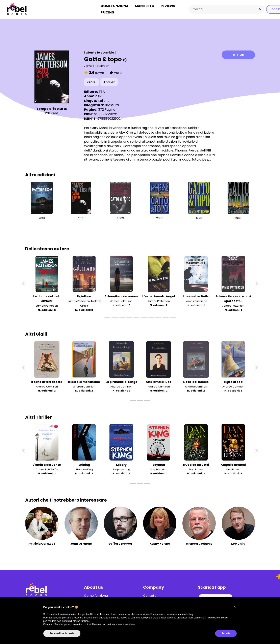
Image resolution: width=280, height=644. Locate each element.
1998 (199, 218)
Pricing (107, 12)
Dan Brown (196, 469)
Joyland (159, 464)
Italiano (104, 100)
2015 (81, 218)
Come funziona (114, 6)
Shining (84, 464)
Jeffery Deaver (120, 543)
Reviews (168, 6)
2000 (160, 218)
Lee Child (238, 543)
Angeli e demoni (233, 464)
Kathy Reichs (160, 543)
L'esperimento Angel (159, 296)
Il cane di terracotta (47, 381)
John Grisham (81, 543)
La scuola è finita (196, 296)
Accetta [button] (226, 633)
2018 (42, 218)
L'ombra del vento (47, 464)
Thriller (109, 82)
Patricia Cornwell (42, 543)
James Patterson (97, 65)
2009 (120, 218)
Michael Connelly (199, 543)
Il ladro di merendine (84, 381)
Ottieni (238, 54)
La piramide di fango (121, 381)
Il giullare (84, 296)
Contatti (150, 595)
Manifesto (145, 6)
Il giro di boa (233, 381)
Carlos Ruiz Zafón (47, 469)
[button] (235, 607)
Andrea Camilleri (47, 386)
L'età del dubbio (196, 381)
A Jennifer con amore (121, 296)
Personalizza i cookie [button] (62, 633)
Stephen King (84, 469)
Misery (121, 464)
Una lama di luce (159, 381)
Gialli (91, 82)
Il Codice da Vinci (196, 464)
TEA (102, 91)
